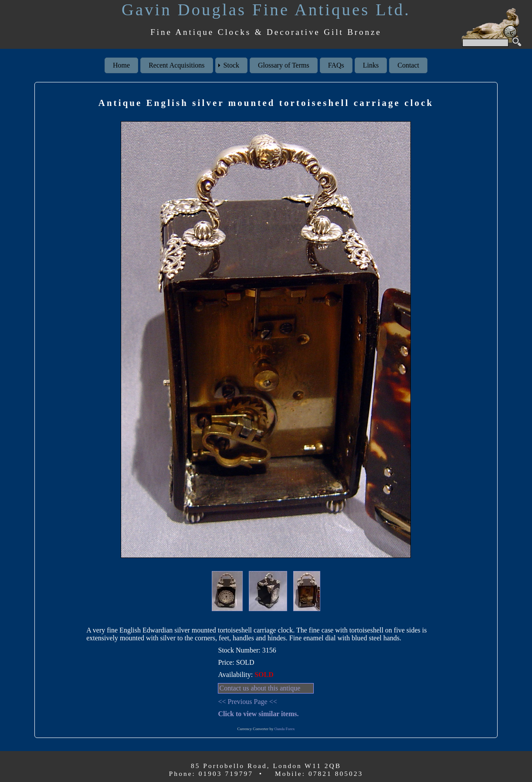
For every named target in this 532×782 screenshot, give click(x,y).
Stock (231, 65)
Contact (408, 65)
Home (121, 65)
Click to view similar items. (258, 714)
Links (371, 65)
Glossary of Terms (284, 65)
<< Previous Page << (247, 702)
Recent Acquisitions (176, 65)
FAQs (336, 65)
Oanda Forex (285, 729)
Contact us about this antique (260, 688)
